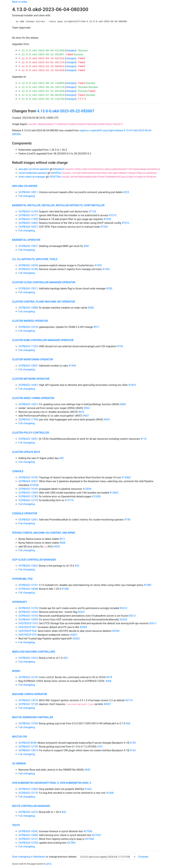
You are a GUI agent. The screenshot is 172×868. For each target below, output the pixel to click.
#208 (91, 308)
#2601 (74, 635)
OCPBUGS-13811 (28, 192)
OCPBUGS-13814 (28, 750)
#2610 (124, 608)
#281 (87, 246)
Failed (70, 54)
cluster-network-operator (31, 379)
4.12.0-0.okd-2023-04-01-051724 (41, 63)
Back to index (20, 2)
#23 (65, 658)
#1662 (88, 789)
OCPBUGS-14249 (28, 265)
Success (83, 50)
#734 (120, 346)
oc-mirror (19, 764)
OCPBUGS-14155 (28, 616)
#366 (108, 681)
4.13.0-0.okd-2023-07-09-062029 (41, 95)
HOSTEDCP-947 (27, 627)
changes (71, 50)
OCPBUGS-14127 (28, 839)
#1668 (110, 793)
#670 (81, 412)
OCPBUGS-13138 (28, 704)
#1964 (72, 366)
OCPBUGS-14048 (28, 589)
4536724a (55, 177)
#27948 (90, 839)
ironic (16, 671)
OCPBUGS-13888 (28, 308)
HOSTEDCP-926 (27, 631)
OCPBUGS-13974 (28, 700)
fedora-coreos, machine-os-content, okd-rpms (44, 533)
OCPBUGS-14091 (28, 439)
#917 (96, 327)
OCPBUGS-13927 (28, 246)
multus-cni (19, 737)
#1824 (132, 385)
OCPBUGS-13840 (28, 835)
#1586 (65, 589)
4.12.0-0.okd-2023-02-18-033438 (41, 70)
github (49, 864)
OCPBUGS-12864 (28, 789)
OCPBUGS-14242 (28, 612)
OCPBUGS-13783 (28, 496)
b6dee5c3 (59, 169)
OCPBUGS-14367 (28, 385)
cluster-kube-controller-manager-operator (43, 340)
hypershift (20, 602)
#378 (109, 677)
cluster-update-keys (26, 452)
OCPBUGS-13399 (28, 620)
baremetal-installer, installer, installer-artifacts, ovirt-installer (58, 205)
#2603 (76, 639)
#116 (143, 439)
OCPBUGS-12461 (28, 520)
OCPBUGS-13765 (28, 212)
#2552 (124, 620)
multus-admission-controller (33, 717)
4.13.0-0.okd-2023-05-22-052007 (41, 55)
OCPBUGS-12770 (28, 500)
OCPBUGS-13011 (28, 289)
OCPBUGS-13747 (28, 585)
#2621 (82, 612)
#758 (127, 520)
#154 (133, 743)
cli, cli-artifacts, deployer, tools (35, 259)
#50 (62, 458)
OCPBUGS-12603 (28, 566)
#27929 (96, 835)
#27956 (88, 831)
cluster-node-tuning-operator (33, 398)
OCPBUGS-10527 (28, 481)
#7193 (92, 212)
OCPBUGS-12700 (28, 843)
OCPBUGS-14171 (28, 215)
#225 (126, 192)
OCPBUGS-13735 (28, 608)
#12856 (87, 489)
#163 (133, 750)
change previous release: (63, 857)
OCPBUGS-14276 (28, 812)
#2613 (132, 616)
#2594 (116, 631)
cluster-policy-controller (31, 433)
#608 (62, 543)
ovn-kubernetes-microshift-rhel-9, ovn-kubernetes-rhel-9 (52, 783)
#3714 (129, 700)
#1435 (98, 265)
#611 (62, 539)
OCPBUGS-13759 (28, 747)
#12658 (34, 485)
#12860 (126, 477)
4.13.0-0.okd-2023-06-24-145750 (41, 99)
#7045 (107, 219)
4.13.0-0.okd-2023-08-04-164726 (41, 87)
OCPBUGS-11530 (28, 219)
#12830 (96, 496)
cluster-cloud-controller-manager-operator (44, 282)
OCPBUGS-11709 (28, 420)
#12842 (114, 493)
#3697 (107, 704)
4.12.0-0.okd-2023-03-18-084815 (41, 67)
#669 (123, 404)
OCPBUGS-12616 (28, 658)
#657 (86, 416)
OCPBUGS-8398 (27, 743)
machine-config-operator (30, 694)
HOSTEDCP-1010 (28, 623)
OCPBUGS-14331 (28, 404)
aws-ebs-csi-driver (25, 186)
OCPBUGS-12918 (28, 327)
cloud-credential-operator (33, 173)
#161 (100, 747)
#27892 (71, 843)
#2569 (83, 627)
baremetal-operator (26, 240)
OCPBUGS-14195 (28, 477)
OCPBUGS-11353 (28, 346)
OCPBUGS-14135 (28, 677)
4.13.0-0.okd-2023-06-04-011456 (41, 51)
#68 (128, 723)
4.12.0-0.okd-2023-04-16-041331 (41, 59)
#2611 (153, 623)
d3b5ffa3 (56, 173)
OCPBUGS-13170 (28, 793)
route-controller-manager (31, 806)
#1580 (148, 585)
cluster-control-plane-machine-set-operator (44, 302)
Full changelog (27, 196)
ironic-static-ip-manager (32, 177)
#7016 (125, 223)
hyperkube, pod (22, 579)
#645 (87, 770)
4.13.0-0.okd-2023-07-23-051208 (41, 91)
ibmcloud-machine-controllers (34, 652)
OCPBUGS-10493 (28, 223)
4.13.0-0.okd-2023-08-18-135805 (41, 83)
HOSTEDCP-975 (27, 635)
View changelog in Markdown (29, 857)
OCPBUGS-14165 (28, 489)
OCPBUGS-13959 (28, 493)
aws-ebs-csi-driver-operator (34, 169)
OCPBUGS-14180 (28, 269)
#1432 (106, 269)
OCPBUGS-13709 (28, 723)
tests (16, 825)
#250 (109, 289)
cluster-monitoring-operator (33, 359)
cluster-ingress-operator (30, 321)
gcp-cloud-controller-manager (34, 560)
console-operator (25, 513)
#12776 (69, 500)
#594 (87, 408)
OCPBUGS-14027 (28, 227)
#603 (57, 547)
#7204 (104, 227)
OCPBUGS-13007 (28, 366)
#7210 (113, 215)
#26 (64, 812)
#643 (107, 420)
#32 (77, 566)
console (18, 471)
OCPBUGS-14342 (28, 831)
